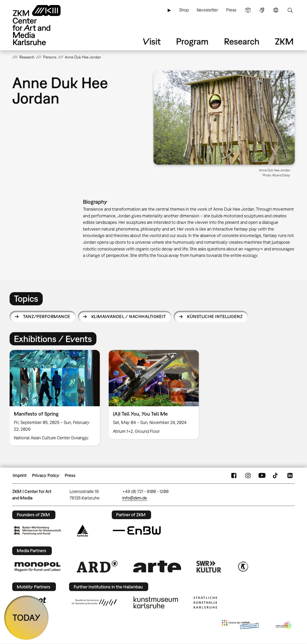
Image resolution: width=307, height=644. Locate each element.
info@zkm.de (135, 498)
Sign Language (262, 10)
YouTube (262, 476)
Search (290, 10)
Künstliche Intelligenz (215, 316)
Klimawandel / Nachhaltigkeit (129, 316)
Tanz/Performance (47, 316)
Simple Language (248, 10)
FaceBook (234, 476)
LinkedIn (290, 476)
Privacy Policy (46, 475)
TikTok (276, 476)
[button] (224, 117)
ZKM (284, 41)
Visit (152, 41)
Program (192, 41)
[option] (55, 398)
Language (276, 10)
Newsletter (207, 10)
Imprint (20, 475)
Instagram (248, 476)
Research (242, 41)
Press (231, 10)
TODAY (27, 618)
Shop (184, 10)
